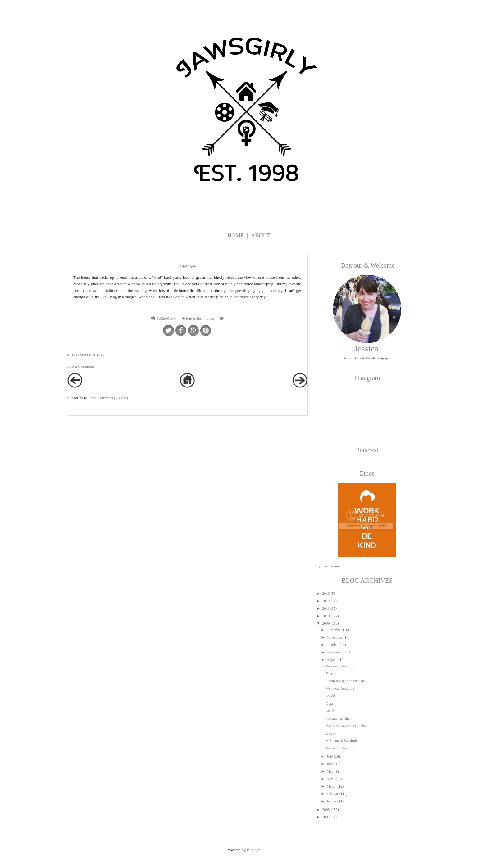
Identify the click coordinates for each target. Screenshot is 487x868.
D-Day (331, 733)
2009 (326, 623)
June (330, 764)
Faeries (331, 674)
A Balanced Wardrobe (342, 741)
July (330, 757)
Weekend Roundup (340, 666)
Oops (330, 703)
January (332, 801)
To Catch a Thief (338, 718)
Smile (330, 711)
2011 (326, 608)
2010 (326, 616)
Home (236, 236)
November (335, 637)
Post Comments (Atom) (109, 398)
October (333, 645)
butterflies (194, 318)
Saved (330, 696)
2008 (326, 810)
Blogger (253, 850)
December (334, 630)
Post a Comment (81, 366)
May (330, 771)
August (332, 660)
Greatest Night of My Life (345, 681)
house (209, 318)
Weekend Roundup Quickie (346, 726)
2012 (326, 601)
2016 (326, 594)
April (331, 779)
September (335, 652)
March (332, 786)
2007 (326, 817)
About (261, 236)
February (333, 794)
